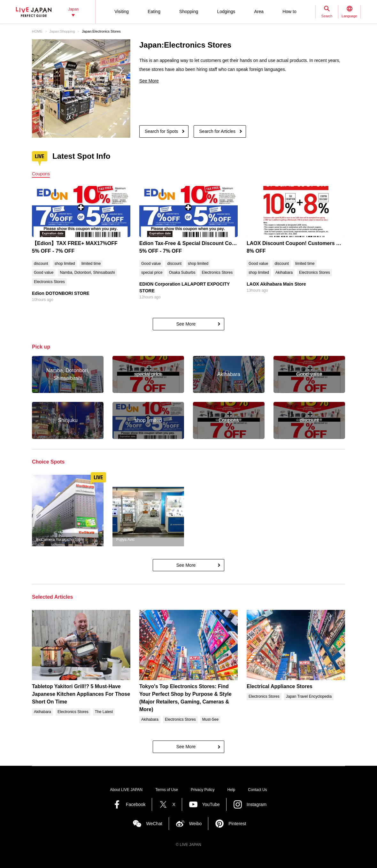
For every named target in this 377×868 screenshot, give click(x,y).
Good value (44, 273)
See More (149, 81)
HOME (37, 31)
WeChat (154, 824)
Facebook (136, 804)
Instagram (257, 804)
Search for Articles (217, 131)
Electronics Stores (49, 282)
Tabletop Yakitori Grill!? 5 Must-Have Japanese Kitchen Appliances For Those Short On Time (81, 694)
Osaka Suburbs (182, 273)
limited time (91, 264)
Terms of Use (167, 790)
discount (41, 264)
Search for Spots (161, 131)
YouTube (211, 804)
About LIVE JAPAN (126, 790)
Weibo (195, 824)
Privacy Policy (203, 790)
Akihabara (284, 273)
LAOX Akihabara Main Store (276, 284)
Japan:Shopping (62, 31)
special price (152, 273)
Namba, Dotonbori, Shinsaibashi (87, 273)
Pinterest (237, 824)
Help (231, 790)
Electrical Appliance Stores (280, 686)
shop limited (65, 264)
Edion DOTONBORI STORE (61, 293)
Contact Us (257, 790)
